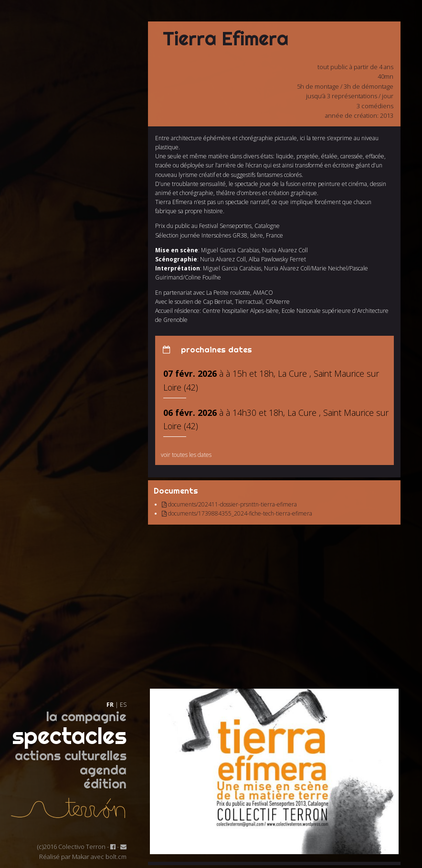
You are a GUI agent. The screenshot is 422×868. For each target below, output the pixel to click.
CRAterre (278, 302)
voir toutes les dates (186, 455)
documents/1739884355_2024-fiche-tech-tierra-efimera (237, 513)
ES (123, 705)
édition (105, 784)
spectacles (69, 736)
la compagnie (86, 716)
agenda (103, 770)
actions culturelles (71, 755)
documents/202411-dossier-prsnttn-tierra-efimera (229, 504)
